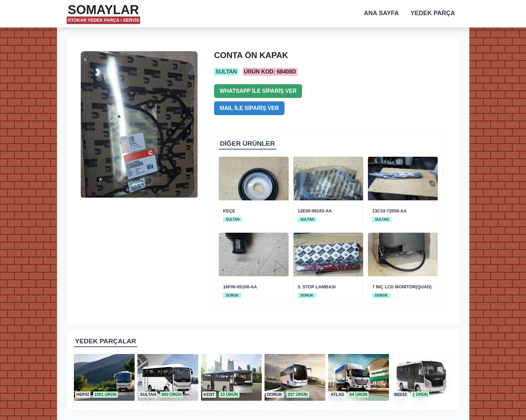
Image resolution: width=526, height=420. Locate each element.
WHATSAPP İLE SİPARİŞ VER (258, 91)
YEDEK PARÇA (433, 13)
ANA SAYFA (381, 13)
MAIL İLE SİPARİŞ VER (249, 108)
